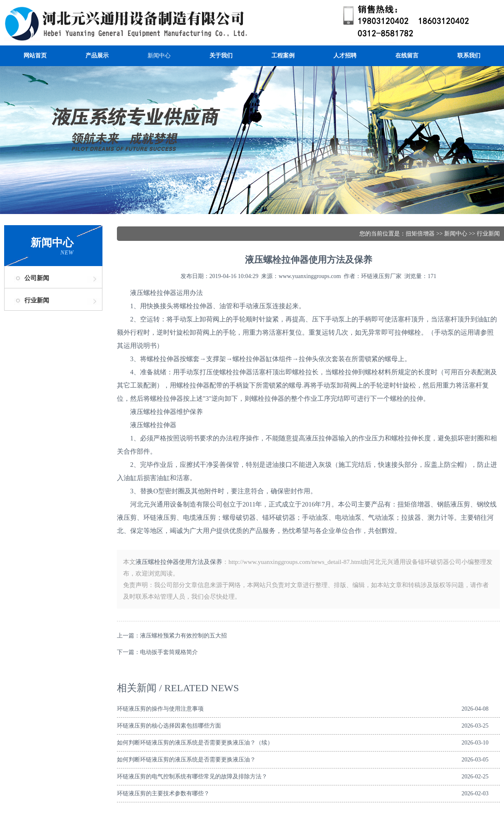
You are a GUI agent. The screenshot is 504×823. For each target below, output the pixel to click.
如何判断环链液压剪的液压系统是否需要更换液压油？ (186, 760)
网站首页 (35, 56)
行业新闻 (37, 300)
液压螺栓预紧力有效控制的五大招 (183, 636)
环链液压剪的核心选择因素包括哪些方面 (169, 726)
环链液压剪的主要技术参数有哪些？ (163, 793)
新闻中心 (159, 56)
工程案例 (283, 56)
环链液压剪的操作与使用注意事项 (160, 709)
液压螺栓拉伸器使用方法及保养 (179, 562)
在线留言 (407, 56)
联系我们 (469, 56)
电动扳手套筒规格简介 (169, 652)
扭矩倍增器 (420, 234)
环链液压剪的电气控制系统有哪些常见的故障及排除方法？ (192, 777)
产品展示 (97, 56)
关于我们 (221, 56)
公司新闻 (37, 278)
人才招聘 (345, 56)
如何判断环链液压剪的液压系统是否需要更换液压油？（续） (195, 743)
